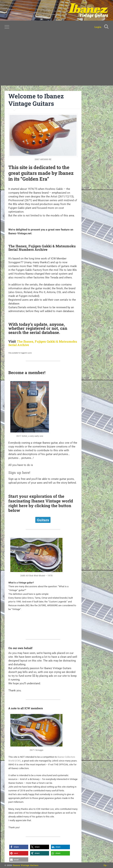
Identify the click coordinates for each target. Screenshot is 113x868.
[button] (19, 847)
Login (98, 27)
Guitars (43, 520)
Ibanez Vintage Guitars (26, 865)
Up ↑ (106, 865)
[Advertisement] (56, 60)
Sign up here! (21, 472)
